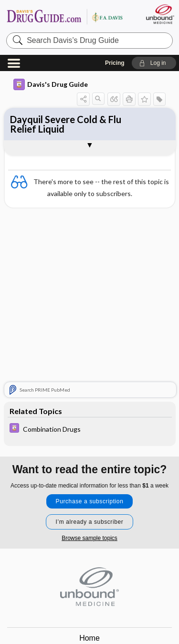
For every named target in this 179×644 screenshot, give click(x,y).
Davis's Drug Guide (51, 84)
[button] (154, 63)
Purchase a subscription (90, 501)
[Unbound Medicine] (160, 14)
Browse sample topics (89, 538)
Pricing (115, 63)
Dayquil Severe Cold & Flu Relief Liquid (66, 124)
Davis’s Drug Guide (64, 16)
